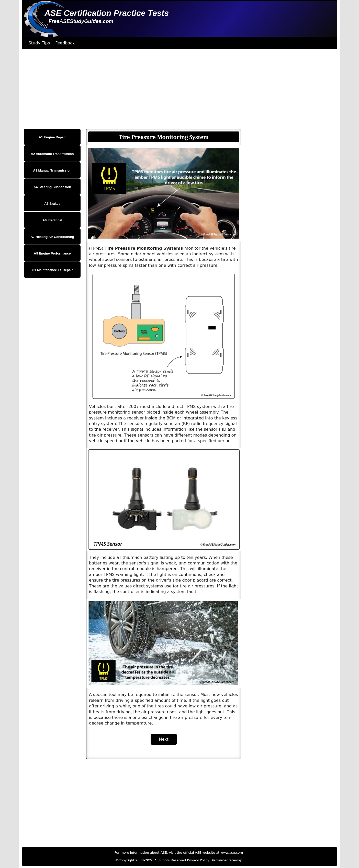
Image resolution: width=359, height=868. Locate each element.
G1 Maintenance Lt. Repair (52, 270)
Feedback (65, 43)
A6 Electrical (52, 220)
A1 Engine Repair (52, 137)
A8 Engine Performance (52, 253)
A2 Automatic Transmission (52, 154)
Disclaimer (219, 860)
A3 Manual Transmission (52, 170)
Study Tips (39, 43)
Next (164, 739)
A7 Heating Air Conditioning (52, 237)
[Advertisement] (175, 89)
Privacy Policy (198, 860)
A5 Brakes (52, 204)
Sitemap (235, 860)
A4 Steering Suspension (52, 187)
